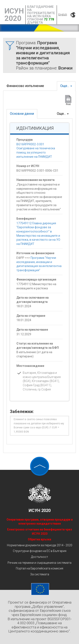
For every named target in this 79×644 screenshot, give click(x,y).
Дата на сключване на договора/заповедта (33, 300)
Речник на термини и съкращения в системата (39, 563)
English (63, 15)
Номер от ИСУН (28, 166)
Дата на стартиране (31, 316)
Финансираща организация (36, 279)
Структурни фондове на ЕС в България (40, 551)
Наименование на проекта (35, 180)
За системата (40, 574)
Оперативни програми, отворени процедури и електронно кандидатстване (40, 522)
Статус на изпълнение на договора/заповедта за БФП (38, 346)
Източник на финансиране (35, 253)
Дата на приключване (32, 330)
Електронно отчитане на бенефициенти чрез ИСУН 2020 (40, 532)
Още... (66, 86)
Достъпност (39, 557)
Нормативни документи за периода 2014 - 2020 (40, 545)
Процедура (25, 140)
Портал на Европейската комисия (39, 568)
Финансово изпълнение (25, 86)
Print (68, 104)
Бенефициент (26, 219)
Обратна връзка (39, 539)
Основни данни (22, 114)
